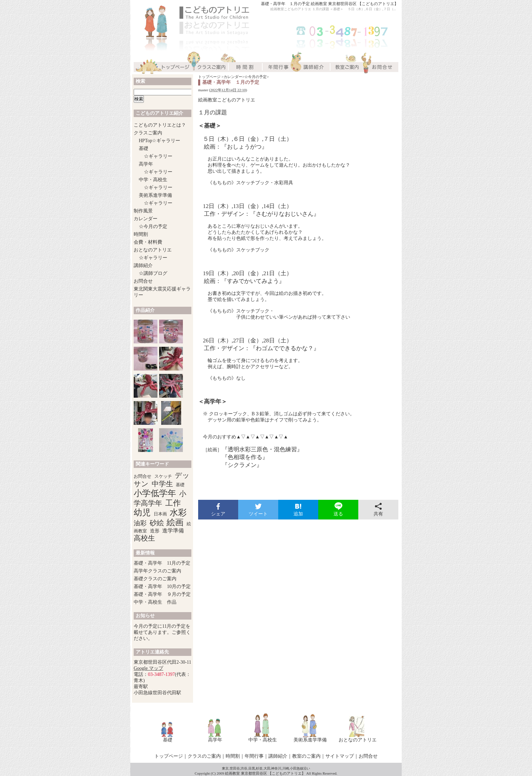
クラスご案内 (148, 133)
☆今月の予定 (255, 77)
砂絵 (157, 523)
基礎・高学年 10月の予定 (162, 586)
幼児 (142, 513)
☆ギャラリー (158, 156)
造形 (155, 531)
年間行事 (254, 756)
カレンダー (233, 77)
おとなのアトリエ (153, 250)
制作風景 (143, 211)
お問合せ (143, 281)
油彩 (140, 523)
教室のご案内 (306, 756)
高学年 (146, 164)
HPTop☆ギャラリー (159, 141)
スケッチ (163, 476)
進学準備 (173, 531)
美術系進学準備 (155, 195)
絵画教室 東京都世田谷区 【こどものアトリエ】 (265, 773)
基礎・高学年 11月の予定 (162, 563)
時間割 (141, 234)
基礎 (144, 148)
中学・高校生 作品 (155, 602)
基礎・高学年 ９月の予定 (162, 594)
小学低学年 (155, 493)
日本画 (160, 514)
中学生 (162, 484)
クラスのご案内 (204, 756)
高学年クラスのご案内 (157, 571)
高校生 (144, 538)
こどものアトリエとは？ (160, 125)
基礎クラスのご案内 (155, 579)
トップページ (209, 77)
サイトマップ (340, 756)
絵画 (175, 522)
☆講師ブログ (153, 273)
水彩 (178, 513)
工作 (173, 503)
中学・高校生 (153, 180)
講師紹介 (143, 266)
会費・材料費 (148, 242)
